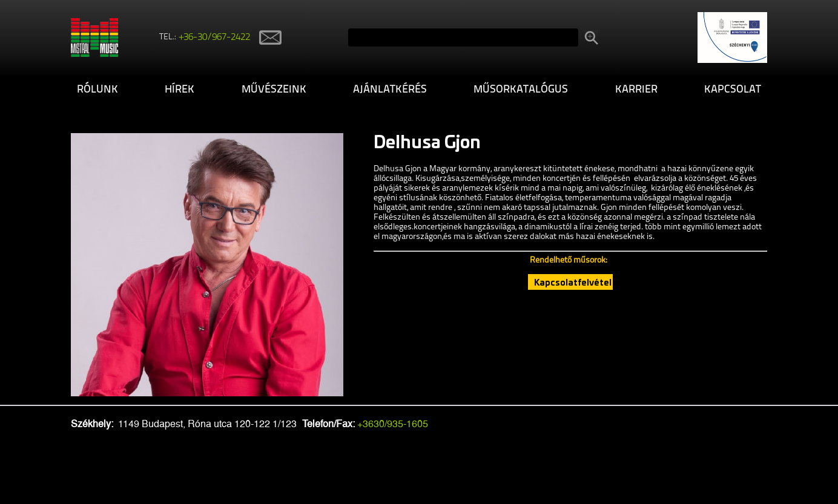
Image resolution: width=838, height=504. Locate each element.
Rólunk (97, 90)
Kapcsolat (733, 90)
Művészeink (274, 90)
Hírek (180, 90)
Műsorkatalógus (521, 90)
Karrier (636, 90)
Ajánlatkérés (390, 90)
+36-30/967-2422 (215, 38)
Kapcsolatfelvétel (573, 282)
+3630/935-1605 (393, 424)
